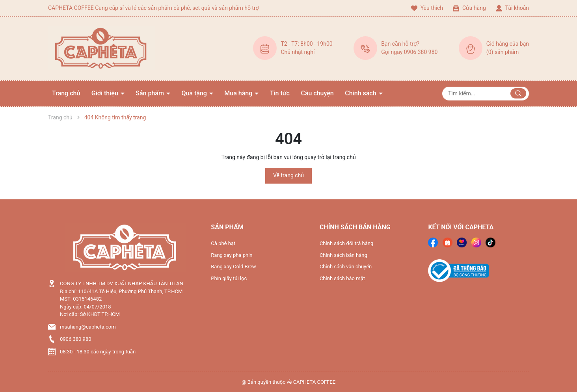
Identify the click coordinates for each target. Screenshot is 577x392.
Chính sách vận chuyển (346, 267)
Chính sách (361, 93)
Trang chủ (66, 93)
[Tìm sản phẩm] (486, 94)
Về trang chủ (288, 175)
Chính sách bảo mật (342, 278)
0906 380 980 (76, 339)
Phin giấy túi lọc (229, 278)
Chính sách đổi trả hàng (346, 243)
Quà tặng (195, 93)
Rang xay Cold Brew (233, 267)
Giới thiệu (106, 93)
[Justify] (518, 93)
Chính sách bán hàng (343, 255)
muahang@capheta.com (88, 327)
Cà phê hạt (223, 243)
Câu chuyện (317, 93)
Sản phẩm (151, 93)
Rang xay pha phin (232, 255)
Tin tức (280, 93)
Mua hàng (239, 93)
